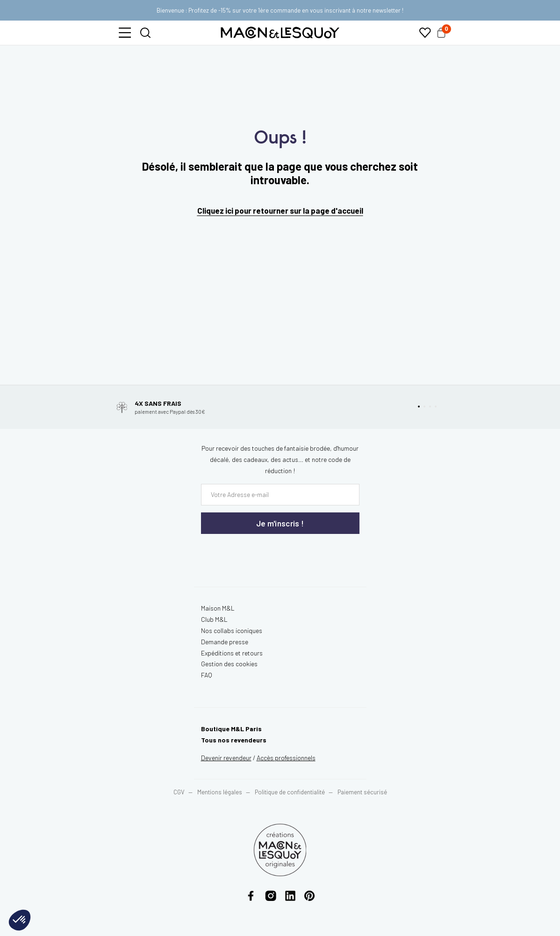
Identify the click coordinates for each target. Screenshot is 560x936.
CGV (179, 792)
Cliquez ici (215, 210)
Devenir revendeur (226, 758)
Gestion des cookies (229, 664)
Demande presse (225, 642)
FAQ (207, 675)
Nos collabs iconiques (232, 630)
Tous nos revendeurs (234, 740)
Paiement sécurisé (362, 792)
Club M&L (214, 619)
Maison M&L (218, 608)
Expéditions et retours (232, 653)
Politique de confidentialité (290, 792)
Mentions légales (220, 792)
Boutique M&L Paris (231, 729)
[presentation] (257, 553)
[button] (125, 33)
